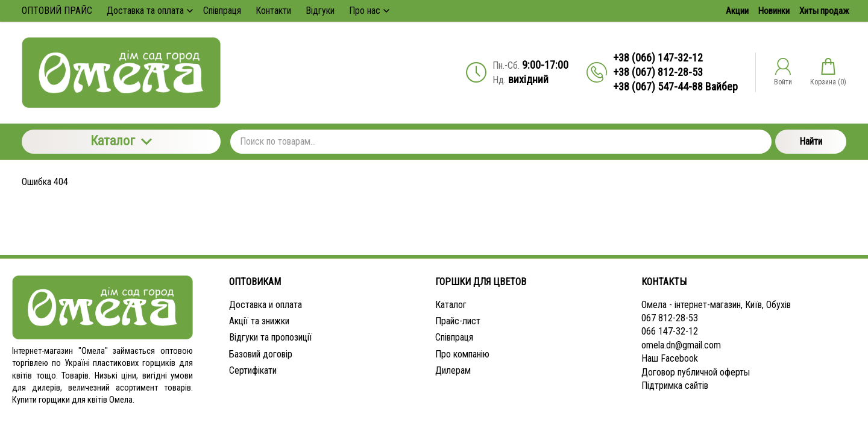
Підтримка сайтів (675, 385)
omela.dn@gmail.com (681, 345)
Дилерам (453, 370)
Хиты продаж (824, 11)
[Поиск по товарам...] (501, 142)
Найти (811, 141)
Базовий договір (261, 354)
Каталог (121, 141)
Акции (737, 11)
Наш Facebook (670, 358)
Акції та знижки (259, 321)
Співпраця (454, 337)
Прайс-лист (458, 321)
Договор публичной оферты (696, 372)
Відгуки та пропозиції (271, 337)
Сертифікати (253, 370)
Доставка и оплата (266, 305)
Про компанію (462, 354)
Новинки (774, 11)
